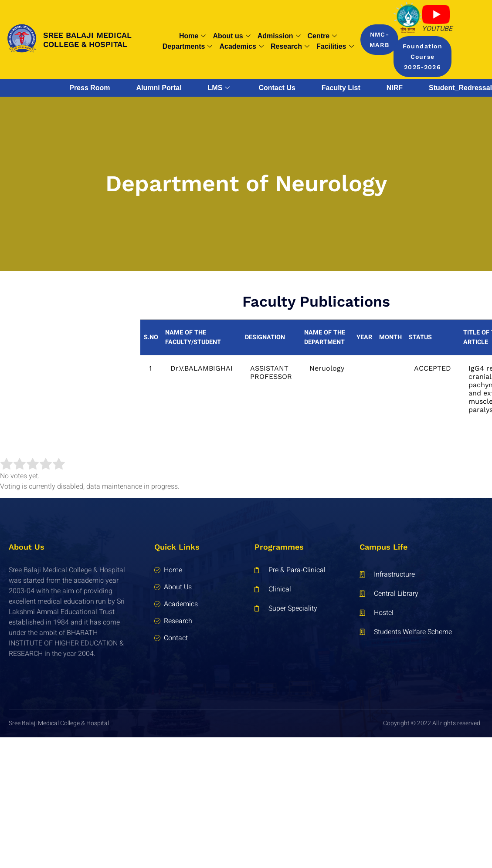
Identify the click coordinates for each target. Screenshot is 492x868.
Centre (322, 36)
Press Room (90, 88)
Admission (279, 36)
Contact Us (277, 88)
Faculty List (341, 88)
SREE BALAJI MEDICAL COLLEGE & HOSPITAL (87, 40)
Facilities (335, 47)
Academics (241, 47)
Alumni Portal (159, 88)
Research (290, 47)
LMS (219, 88)
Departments (188, 47)
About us (231, 36)
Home (192, 36)
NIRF (395, 88)
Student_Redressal (460, 88)
